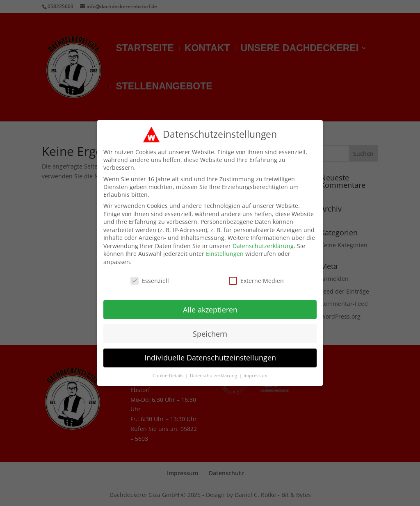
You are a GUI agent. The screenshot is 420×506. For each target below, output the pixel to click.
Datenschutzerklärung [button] (214, 373)
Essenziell (150, 278)
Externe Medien (256, 278)
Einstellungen (225, 251)
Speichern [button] (210, 331)
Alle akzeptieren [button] (210, 307)
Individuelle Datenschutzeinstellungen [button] (210, 355)
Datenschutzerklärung (263, 243)
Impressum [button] (256, 373)
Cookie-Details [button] (169, 373)
